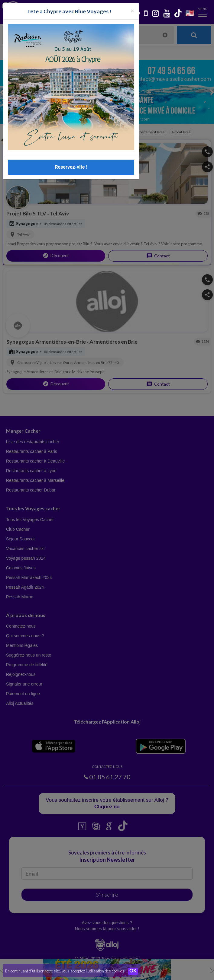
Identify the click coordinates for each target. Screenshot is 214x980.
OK (133, 971)
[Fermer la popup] (132, 10)
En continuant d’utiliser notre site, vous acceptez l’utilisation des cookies (65, 971)
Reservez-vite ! (71, 167)
